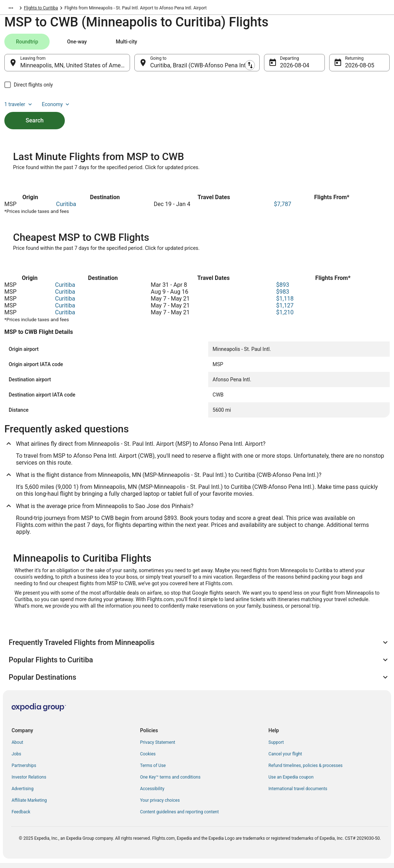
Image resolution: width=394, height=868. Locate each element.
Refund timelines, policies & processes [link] (305, 771)
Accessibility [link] (152, 794)
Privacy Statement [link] (158, 747)
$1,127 (285, 311)
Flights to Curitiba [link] (88, 9)
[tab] (27, 45)
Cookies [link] (148, 759)
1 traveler (329, 45)
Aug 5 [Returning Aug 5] (353, 69)
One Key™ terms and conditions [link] (170, 782)
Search (35, 112)
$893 (283, 290)
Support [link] (276, 747)
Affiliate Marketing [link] (29, 805)
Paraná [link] (58, 9)
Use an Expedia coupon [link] (291, 782)
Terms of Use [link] (153, 771)
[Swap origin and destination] (134, 66)
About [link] (17, 747)
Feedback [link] (21, 817)
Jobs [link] (16, 759)
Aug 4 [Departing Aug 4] (287, 69)
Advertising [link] (22, 794)
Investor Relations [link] (29, 782)
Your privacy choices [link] (160, 805)
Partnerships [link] (24, 771)
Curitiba (66, 209)
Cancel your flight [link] (285, 759)
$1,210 (285, 317)
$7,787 (282, 209)
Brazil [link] (39, 9)
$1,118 (285, 304)
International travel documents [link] (298, 794)
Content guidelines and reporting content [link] (179, 817)
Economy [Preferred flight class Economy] (366, 45)
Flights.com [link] (16, 9)
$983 (283, 297)
